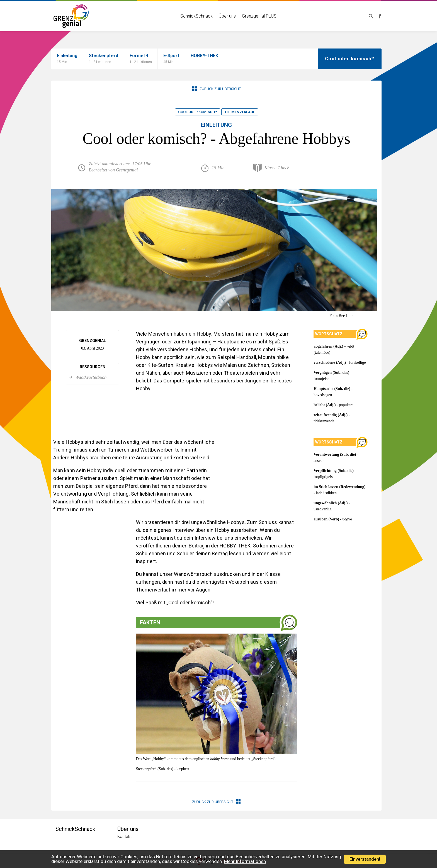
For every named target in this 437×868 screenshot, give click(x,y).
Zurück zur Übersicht (217, 89)
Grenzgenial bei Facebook (380, 16)
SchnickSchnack (196, 16)
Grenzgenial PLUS (259, 16)
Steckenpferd (104, 59)
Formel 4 (141, 59)
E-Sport (171, 59)
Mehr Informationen (245, 861)
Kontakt (124, 837)
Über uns (227, 16)
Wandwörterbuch (90, 377)
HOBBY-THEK (204, 56)
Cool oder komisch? (198, 112)
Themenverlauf (240, 112)
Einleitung (67, 59)
